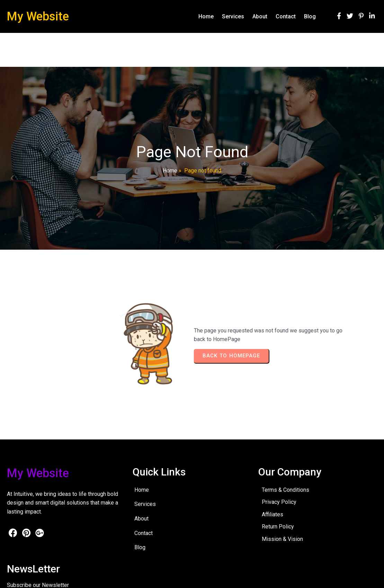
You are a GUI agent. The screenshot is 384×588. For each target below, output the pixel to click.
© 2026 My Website (28, 577)
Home (170, 171)
